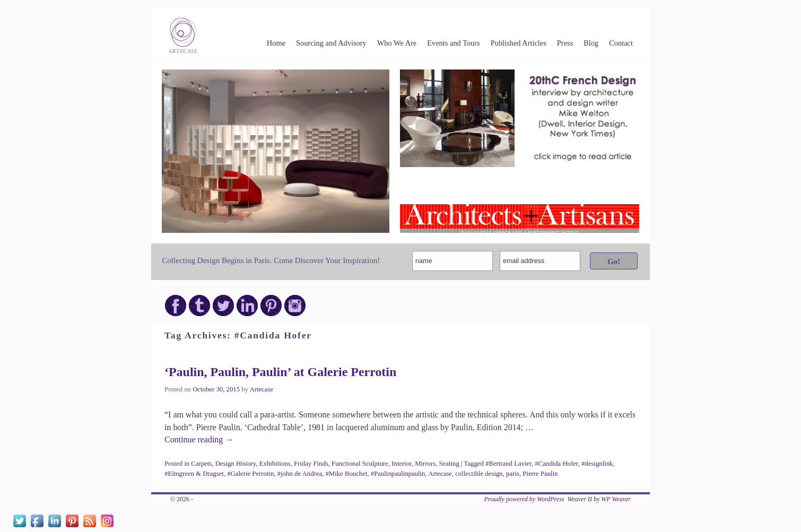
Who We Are (397, 43)
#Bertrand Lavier (508, 464)
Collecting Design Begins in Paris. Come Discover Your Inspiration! (271, 260)
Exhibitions (275, 464)
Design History (236, 464)
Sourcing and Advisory (331, 43)
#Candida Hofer (556, 464)
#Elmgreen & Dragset (194, 474)
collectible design (479, 474)
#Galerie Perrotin (250, 474)
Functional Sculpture (360, 464)
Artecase (261, 389)
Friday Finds (311, 464)
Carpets (201, 464)
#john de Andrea (300, 474)
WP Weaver (616, 499)
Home (276, 43)
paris (513, 474)
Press (565, 43)
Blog (591, 43)
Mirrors (425, 464)
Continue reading (199, 439)
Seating (449, 464)
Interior (402, 464)
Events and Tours (453, 43)
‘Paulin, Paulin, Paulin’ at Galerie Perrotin (280, 372)
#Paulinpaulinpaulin (398, 474)
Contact (621, 43)
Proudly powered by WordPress (524, 499)
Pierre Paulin (540, 474)
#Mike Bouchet (346, 474)
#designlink (597, 464)
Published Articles (519, 43)
